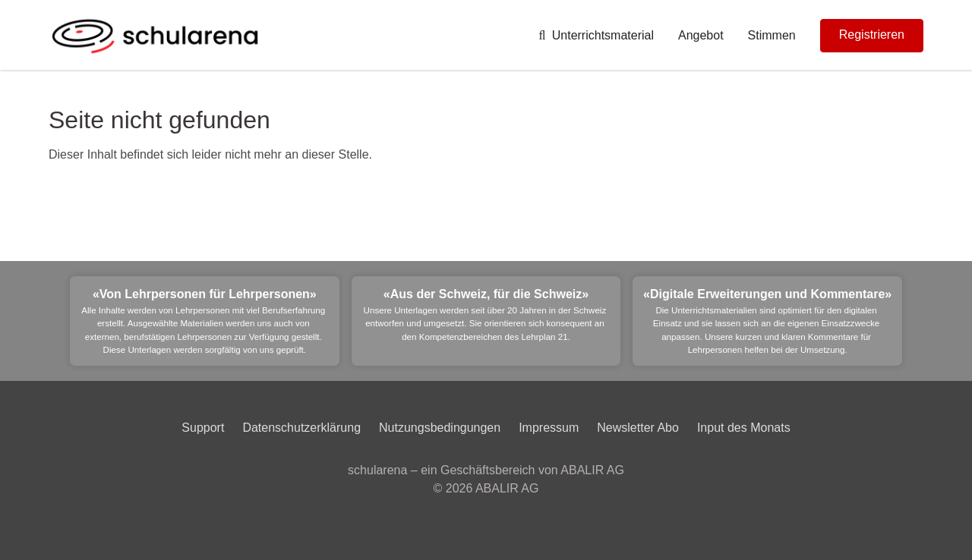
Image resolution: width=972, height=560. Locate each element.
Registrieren (872, 35)
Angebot (701, 35)
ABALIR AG (507, 488)
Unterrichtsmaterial (596, 35)
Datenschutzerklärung (301, 428)
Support (203, 428)
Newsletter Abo (638, 428)
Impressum (549, 428)
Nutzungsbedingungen (440, 428)
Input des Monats (744, 428)
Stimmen (772, 35)
